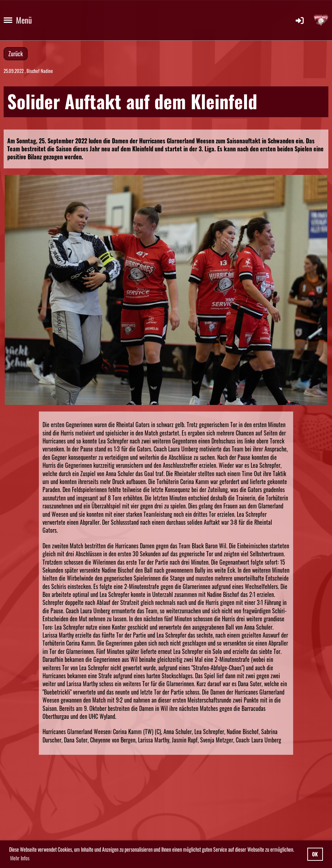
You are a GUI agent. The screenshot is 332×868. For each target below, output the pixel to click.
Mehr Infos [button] (20, 858)
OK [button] (315, 854)
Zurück (16, 54)
